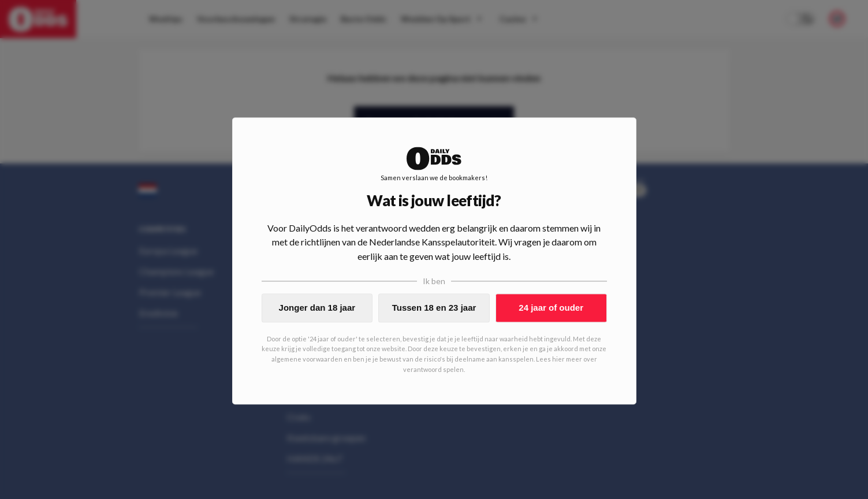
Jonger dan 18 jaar (317, 308)
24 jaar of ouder (551, 308)
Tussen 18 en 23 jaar (434, 308)
